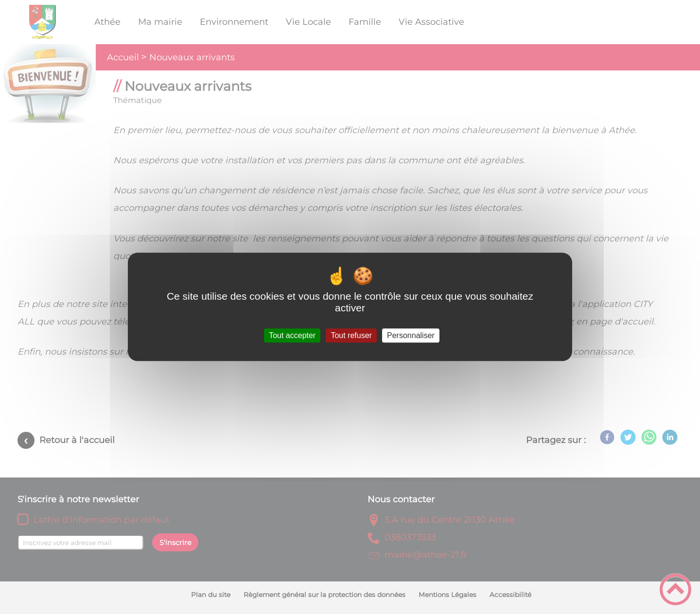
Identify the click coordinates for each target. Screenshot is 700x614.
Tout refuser (351, 335)
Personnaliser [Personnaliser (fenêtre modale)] (411, 335)
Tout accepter (292, 335)
